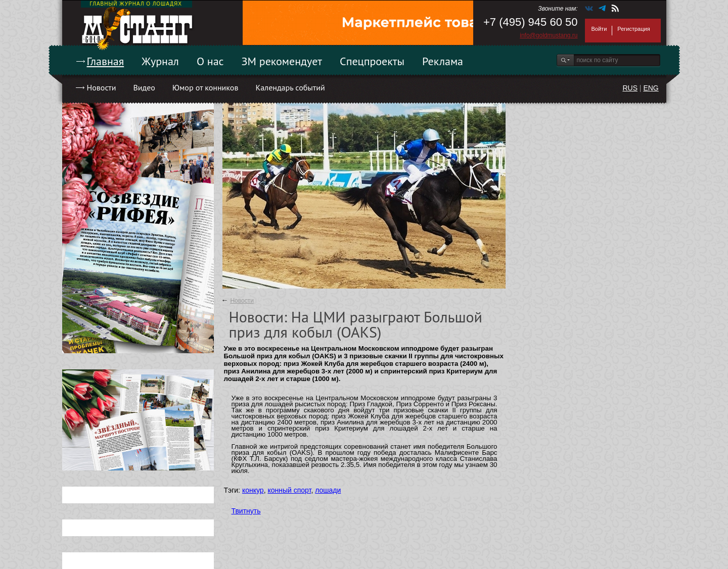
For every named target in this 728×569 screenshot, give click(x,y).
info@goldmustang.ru (549, 35)
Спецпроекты (372, 61)
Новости (102, 87)
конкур (253, 490)
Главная (106, 61)
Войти (599, 29)
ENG (651, 88)
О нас (210, 61)
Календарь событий (290, 87)
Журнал (160, 61)
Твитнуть (246, 511)
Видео (144, 87)
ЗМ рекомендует (282, 61)
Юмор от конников (206, 87)
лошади (328, 490)
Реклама (443, 61)
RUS (630, 88)
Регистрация (633, 29)
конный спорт (289, 490)
